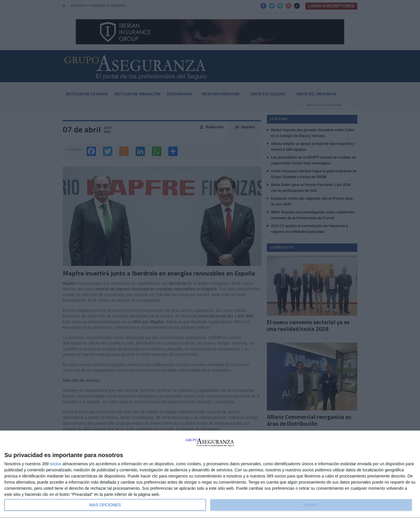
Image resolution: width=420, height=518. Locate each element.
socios (56, 464)
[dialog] (210, 474)
